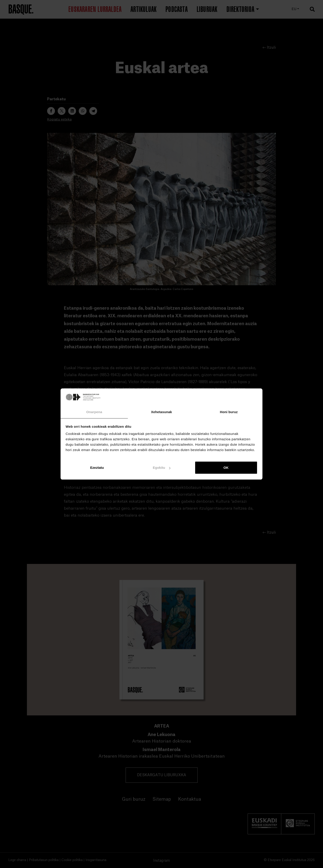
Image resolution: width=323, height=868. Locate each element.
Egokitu (162, 468)
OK (226, 468)
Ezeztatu (97, 468)
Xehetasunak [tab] (161, 412)
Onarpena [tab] (94, 412)
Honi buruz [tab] (229, 412)
